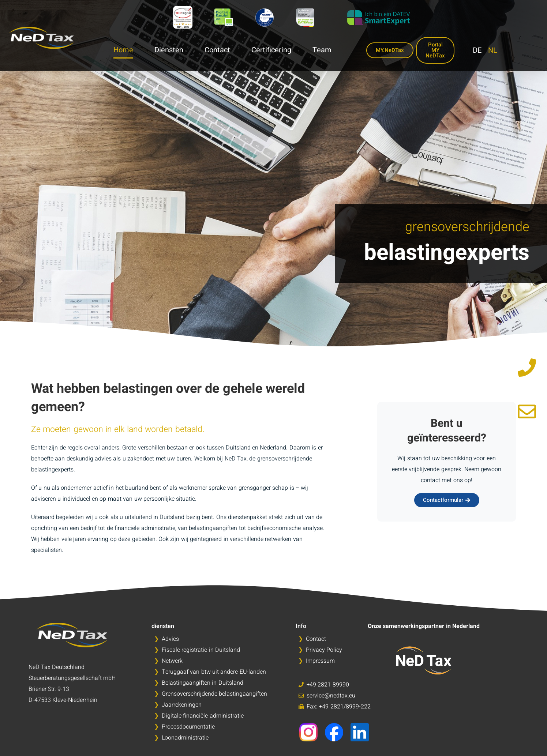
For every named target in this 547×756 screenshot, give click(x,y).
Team (322, 50)
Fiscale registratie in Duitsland (201, 650)
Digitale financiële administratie (203, 716)
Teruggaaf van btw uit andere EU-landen (214, 672)
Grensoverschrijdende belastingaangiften (214, 694)
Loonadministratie (185, 738)
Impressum (320, 661)
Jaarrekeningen (182, 705)
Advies (170, 639)
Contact (217, 50)
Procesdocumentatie (188, 727)
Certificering (271, 50)
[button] (16, 740)
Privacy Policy (324, 650)
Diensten (169, 50)
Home (123, 50)
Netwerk (172, 661)
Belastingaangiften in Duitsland (203, 683)
